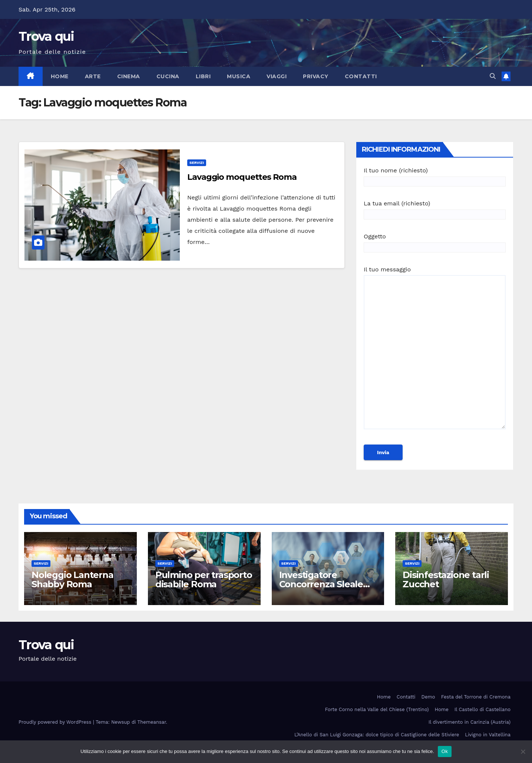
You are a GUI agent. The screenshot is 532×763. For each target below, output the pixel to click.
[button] (493, 76)
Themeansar (152, 722)
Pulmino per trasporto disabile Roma (204, 579)
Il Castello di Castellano (483, 709)
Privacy (316, 76)
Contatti (361, 76)
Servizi (197, 163)
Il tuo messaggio (435, 351)
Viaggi (277, 76)
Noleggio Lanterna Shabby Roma (72, 579)
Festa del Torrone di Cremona (476, 697)
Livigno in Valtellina (488, 735)
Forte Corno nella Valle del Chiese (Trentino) (377, 709)
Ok (445, 751)
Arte (93, 76)
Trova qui (46, 36)
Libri (203, 76)
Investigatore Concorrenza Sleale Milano (321, 584)
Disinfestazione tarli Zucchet (446, 579)
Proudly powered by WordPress (56, 722)
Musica (239, 76)
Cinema (129, 76)
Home (60, 76)
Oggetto (435, 242)
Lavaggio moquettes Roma (242, 177)
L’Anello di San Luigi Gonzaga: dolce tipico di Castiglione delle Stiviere (377, 735)
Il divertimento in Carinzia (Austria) (470, 722)
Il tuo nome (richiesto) (435, 176)
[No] (523, 752)
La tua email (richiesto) (435, 209)
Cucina (168, 76)
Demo (428, 697)
